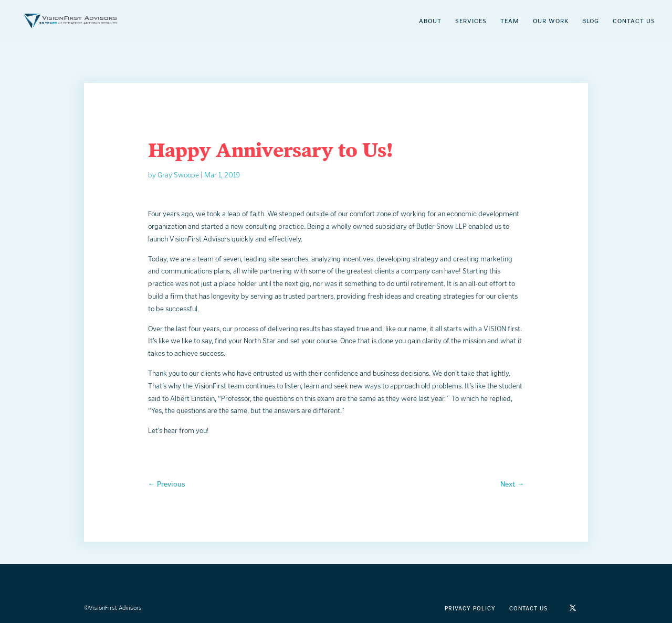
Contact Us (634, 21)
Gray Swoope (178, 175)
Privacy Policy (470, 609)
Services (471, 21)
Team (510, 21)
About (430, 21)
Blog (591, 21)
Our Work (551, 21)
